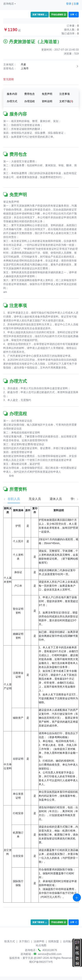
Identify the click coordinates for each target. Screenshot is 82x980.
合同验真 (68, 941)
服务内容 (12, 94)
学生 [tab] (69, 499)
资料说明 (47, 101)
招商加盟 (54, 941)
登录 (69, 4)
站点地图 (41, 945)
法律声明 (39, 941)
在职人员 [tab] (9, 499)
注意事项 (65, 94)
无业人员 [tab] (30, 499)
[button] (10, 4)
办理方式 (12, 101)
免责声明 (47, 94)
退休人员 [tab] (51, 499)
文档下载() (66, 101)
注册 (76, 4)
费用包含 (30, 94)
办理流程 (30, 101)
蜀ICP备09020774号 (41, 962)
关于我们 (24, 941)
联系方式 (10, 941)
